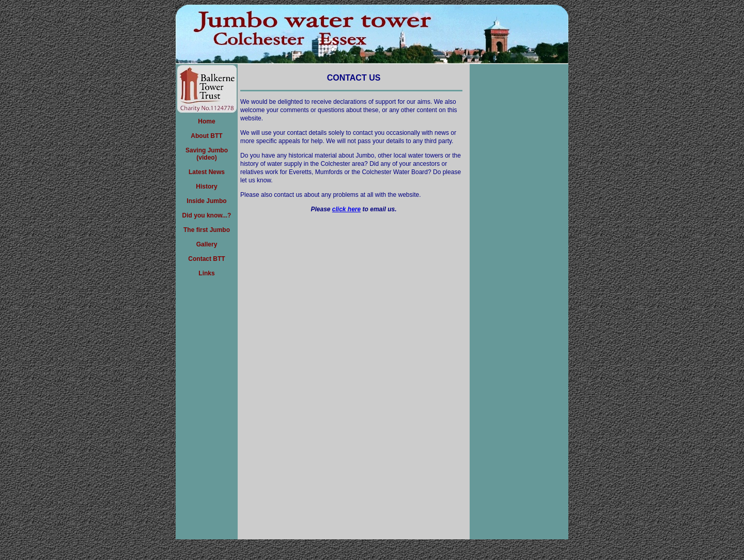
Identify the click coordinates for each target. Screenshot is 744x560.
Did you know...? (207, 215)
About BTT (206, 136)
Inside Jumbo (206, 201)
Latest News (207, 172)
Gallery (207, 244)
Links (206, 273)
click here (346, 209)
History (206, 186)
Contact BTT (206, 259)
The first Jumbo (207, 230)
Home (206, 121)
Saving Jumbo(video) (207, 154)
